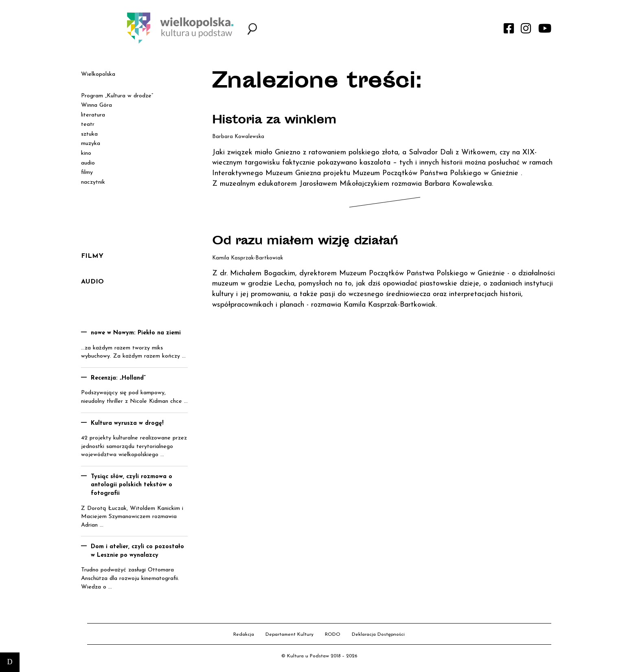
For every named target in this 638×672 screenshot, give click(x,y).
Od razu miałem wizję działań (305, 242)
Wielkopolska (98, 74)
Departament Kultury (289, 635)
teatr (88, 124)
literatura (93, 115)
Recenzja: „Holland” (118, 378)
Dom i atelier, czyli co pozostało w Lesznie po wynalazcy (137, 551)
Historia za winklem (274, 121)
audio (88, 163)
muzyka (91, 144)
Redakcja (244, 635)
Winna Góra (96, 105)
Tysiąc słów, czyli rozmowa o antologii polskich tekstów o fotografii (132, 485)
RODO (333, 635)
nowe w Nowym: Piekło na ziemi (136, 333)
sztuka (89, 134)
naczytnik (93, 182)
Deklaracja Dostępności (378, 635)
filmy (87, 172)
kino (86, 153)
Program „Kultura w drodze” (117, 96)
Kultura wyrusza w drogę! (127, 423)
